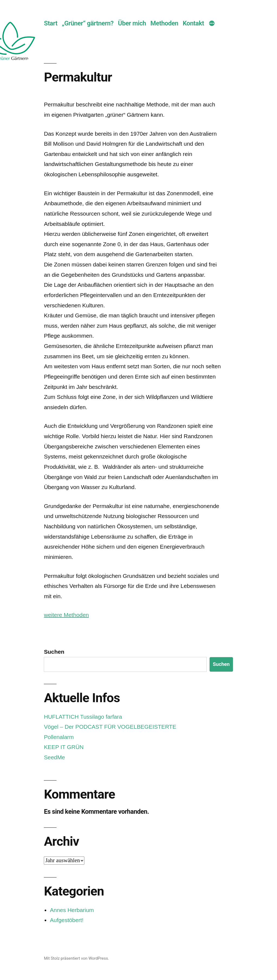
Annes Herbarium (72, 910)
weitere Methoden (66, 615)
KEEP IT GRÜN (64, 747)
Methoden (164, 23)
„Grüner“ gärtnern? (88, 23)
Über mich (132, 23)
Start (51, 23)
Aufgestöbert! (67, 920)
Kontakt (193, 23)
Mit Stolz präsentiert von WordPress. (76, 958)
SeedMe (54, 757)
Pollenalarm (59, 737)
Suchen (54, 652)
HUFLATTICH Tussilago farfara (83, 717)
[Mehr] (212, 24)
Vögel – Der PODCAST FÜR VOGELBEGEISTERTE (110, 727)
